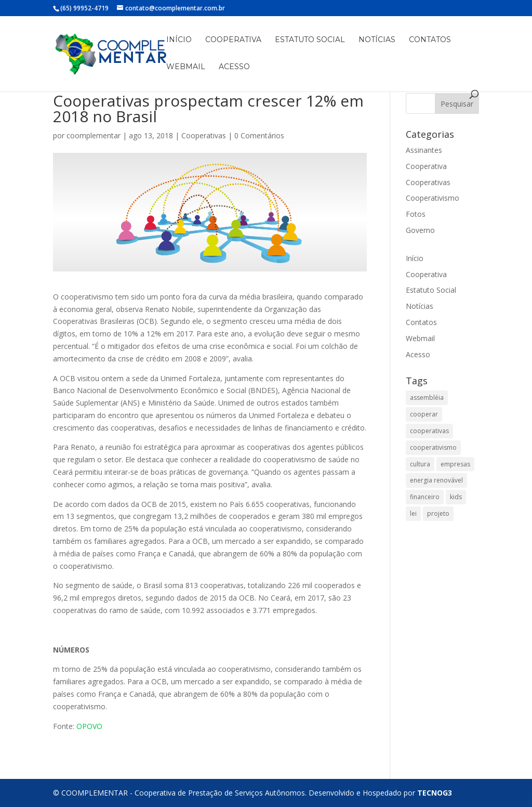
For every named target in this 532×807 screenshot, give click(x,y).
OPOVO (89, 726)
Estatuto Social (310, 40)
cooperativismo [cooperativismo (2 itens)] (433, 447)
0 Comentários (259, 135)
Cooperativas (204, 135)
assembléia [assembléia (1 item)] (427, 398)
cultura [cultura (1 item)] (420, 464)
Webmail (186, 67)
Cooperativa (233, 40)
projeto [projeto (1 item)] (438, 513)
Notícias (377, 40)
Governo (420, 230)
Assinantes (424, 150)
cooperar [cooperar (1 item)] (424, 414)
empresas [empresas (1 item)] (455, 464)
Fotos (416, 214)
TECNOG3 (435, 793)
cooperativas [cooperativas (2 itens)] (429, 431)
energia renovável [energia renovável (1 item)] (436, 480)
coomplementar (94, 135)
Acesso (234, 67)
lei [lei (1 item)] (413, 513)
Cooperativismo (433, 198)
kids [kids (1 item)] (456, 497)
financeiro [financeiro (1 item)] (425, 497)
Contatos (430, 40)
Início (179, 40)
